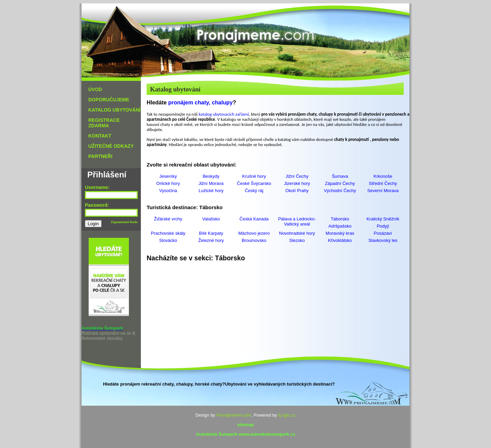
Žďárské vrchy (168, 219)
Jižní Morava (211, 183)
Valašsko (211, 219)
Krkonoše (383, 176)
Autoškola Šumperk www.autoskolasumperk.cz (245, 434)
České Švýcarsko (254, 183)
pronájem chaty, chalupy (200, 102)
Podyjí (383, 226)
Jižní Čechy (297, 176)
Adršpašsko (340, 226)
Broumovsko (254, 240)
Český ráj (254, 191)
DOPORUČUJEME (109, 100)
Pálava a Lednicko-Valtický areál (297, 221)
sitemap (245, 425)
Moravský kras (340, 233)
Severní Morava (383, 191)
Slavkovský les (383, 240)
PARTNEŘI (100, 156)
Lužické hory (211, 191)
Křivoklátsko (340, 240)
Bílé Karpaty (211, 233)
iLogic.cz (287, 415)
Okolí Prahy (297, 191)
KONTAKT (100, 136)
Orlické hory (168, 183)
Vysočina (168, 191)
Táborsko (340, 219)
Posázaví (383, 233)
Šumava (340, 176)
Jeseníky (168, 176)
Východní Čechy (340, 191)
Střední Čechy (383, 183)
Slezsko (297, 240)
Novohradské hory (297, 233)
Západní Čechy (340, 183)
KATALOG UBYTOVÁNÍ (114, 110)
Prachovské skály (168, 233)
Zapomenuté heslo (124, 222)
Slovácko (168, 240)
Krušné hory (254, 176)
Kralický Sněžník (383, 219)
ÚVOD (95, 89)
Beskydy (211, 176)
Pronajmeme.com (234, 415)
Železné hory (211, 240)
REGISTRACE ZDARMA (104, 123)
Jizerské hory (297, 183)
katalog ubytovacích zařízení (224, 114)
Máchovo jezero (254, 233)
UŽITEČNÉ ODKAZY (111, 146)
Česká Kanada (254, 219)
